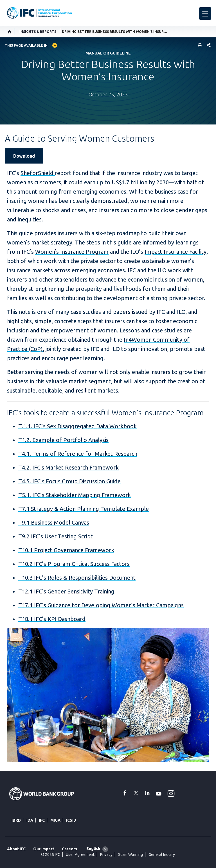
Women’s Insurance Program (72, 252)
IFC (42, 820)
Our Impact (44, 849)
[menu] (205, 13)
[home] (10, 32)
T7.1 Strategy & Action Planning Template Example (84, 509)
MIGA (55, 820)
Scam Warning (130, 855)
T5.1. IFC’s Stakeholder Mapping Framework (75, 495)
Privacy (106, 855)
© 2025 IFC (51, 855)
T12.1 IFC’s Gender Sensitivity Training (66, 591)
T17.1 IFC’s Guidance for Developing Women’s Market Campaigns (101, 605)
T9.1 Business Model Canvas (54, 523)
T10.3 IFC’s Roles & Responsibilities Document (77, 578)
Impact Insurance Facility (175, 252)
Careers (69, 849)
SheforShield (38, 173)
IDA (30, 820)
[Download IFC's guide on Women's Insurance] (26, 156)
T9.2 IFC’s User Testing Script (56, 536)
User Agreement (80, 855)
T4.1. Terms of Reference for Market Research (78, 454)
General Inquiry (162, 855)
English (93, 849)
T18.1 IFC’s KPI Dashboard (52, 619)
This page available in (26, 45)
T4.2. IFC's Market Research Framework (68, 467)
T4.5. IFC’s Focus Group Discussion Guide (69, 481)
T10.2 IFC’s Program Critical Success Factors (74, 564)
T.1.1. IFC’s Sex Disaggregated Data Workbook (77, 426)
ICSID (71, 820)
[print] (199, 46)
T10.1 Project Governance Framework (66, 550)
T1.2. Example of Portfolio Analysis (63, 440)
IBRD (16, 820)
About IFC (16, 849)
